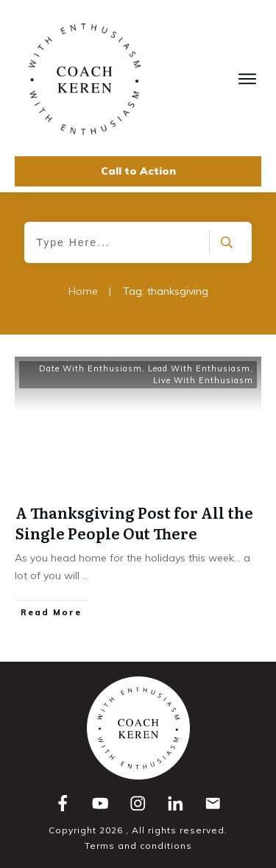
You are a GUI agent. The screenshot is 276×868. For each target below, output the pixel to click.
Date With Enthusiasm (91, 368)
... (86, 575)
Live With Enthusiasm (203, 380)
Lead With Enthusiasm (199, 368)
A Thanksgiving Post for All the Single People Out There (134, 522)
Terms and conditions (138, 846)
